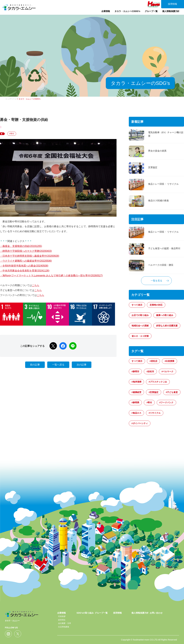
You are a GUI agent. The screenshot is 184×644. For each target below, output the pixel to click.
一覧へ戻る (58, 365)
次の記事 (82, 365)
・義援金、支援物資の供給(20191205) (21, 246)
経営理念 (62, 620)
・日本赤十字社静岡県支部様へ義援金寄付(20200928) (30, 256)
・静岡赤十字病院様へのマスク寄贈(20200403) (26, 251)
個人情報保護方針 (169, 13)
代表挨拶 (62, 616)
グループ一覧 (149, 13)
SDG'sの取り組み (85, 613)
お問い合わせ (156, 613)
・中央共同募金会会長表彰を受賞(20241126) (25, 271)
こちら (36, 285)
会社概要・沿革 (65, 623)
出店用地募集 (64, 627)
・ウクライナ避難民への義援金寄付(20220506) (26, 261)
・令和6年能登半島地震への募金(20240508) (24, 266)
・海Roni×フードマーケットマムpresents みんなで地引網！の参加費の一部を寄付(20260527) (51, 276)
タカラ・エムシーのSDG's (125, 13)
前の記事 (35, 365)
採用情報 (172, 4)
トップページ (11, 99)
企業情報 (103, 13)
